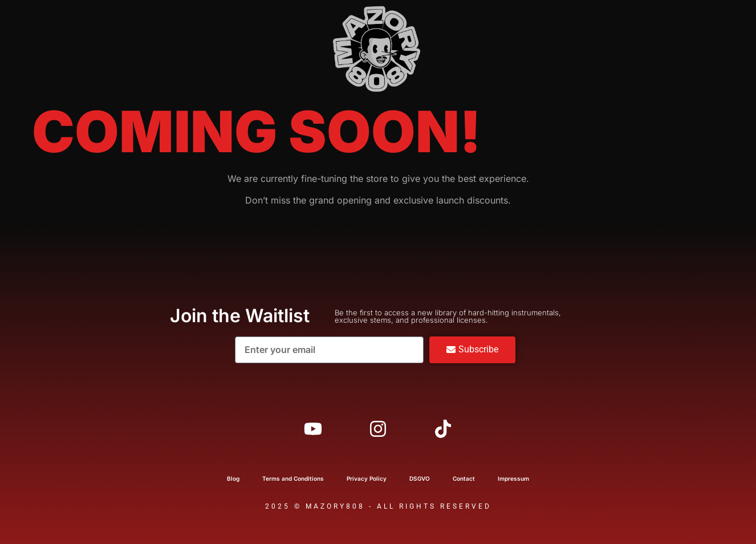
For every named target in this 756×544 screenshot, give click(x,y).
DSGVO (420, 478)
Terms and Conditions (293, 478)
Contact (464, 478)
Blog (233, 478)
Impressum (513, 478)
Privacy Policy (367, 478)
